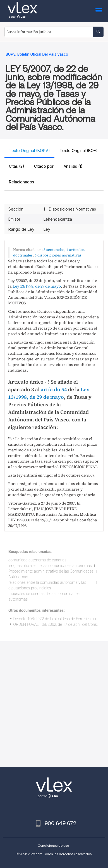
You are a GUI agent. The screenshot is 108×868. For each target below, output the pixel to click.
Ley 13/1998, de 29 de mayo (37, 286)
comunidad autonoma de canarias (37, 560)
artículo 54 (54, 389)
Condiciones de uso (53, 845)
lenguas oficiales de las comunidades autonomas (50, 566)
